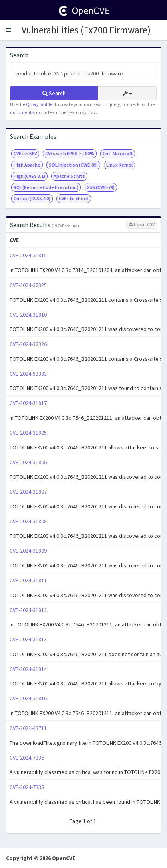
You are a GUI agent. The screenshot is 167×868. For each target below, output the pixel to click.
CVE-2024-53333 (28, 374)
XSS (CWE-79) (101, 187)
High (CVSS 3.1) (29, 176)
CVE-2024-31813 (28, 639)
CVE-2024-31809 (28, 551)
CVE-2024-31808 (28, 521)
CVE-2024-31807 (28, 492)
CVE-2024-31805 (28, 433)
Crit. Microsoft (118, 153)
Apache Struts (69, 176)
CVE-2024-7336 (27, 758)
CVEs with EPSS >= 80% (70, 153)
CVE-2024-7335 (27, 787)
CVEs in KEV (25, 153)
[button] (8, 30)
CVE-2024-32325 (28, 285)
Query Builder (40, 104)
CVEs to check (74, 198)
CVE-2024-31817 (28, 403)
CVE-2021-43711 (28, 728)
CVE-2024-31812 (28, 610)
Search (54, 93)
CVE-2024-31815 (28, 255)
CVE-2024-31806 (28, 462)
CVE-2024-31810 (28, 315)
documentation (26, 112)
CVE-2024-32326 (28, 344)
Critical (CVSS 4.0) (32, 198)
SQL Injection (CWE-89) (73, 165)
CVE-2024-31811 (28, 580)
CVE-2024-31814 (28, 669)
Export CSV (142, 224)
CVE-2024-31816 (28, 698)
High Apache (27, 165)
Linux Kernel (119, 165)
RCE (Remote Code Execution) (46, 187)
